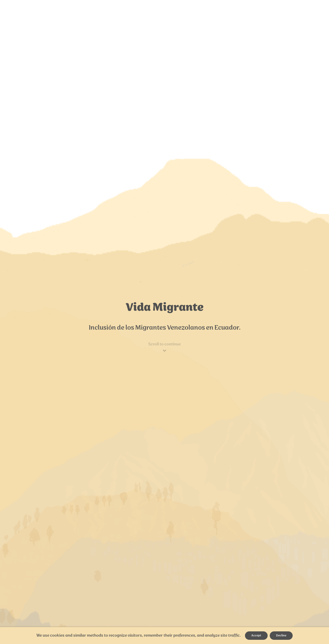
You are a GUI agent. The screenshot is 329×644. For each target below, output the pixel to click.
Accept (256, 635)
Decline (281, 635)
